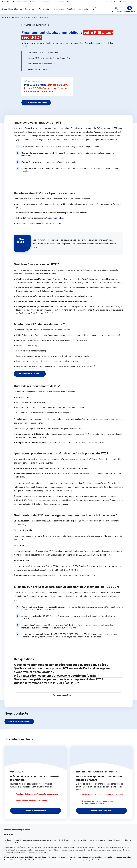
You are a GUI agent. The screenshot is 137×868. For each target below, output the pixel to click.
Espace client (130, 11)
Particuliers (6, 2)
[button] (116, 9)
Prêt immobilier (32, 17)
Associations (72, 2)
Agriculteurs (60, 2)
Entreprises (48, 2)
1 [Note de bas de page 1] (26, 46)
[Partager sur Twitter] (77, 695)
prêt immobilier (56, 218)
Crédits (23, 17)
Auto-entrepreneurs (20, 2)
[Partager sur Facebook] (83, 695)
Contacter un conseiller (37, 103)
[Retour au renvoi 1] (72, 843)
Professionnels (35, 2)
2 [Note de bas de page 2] (47, 84)
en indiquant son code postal (94, 860)
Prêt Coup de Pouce (35, 85)
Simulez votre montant (29, 374)
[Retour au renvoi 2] (48, 853)
